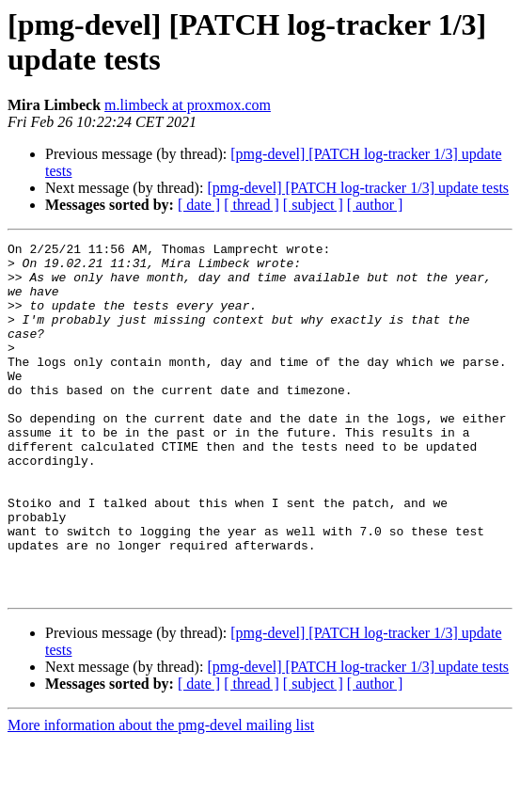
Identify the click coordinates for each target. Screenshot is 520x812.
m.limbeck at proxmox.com (188, 105)
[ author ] (375, 205)
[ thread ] (252, 205)
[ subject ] (313, 205)
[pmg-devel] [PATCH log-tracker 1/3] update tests (358, 188)
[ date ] (199, 205)
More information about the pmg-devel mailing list (161, 796)
